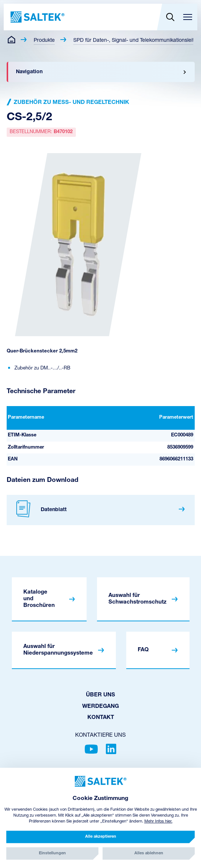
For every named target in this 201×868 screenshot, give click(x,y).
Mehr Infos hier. (158, 822)
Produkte (44, 40)
